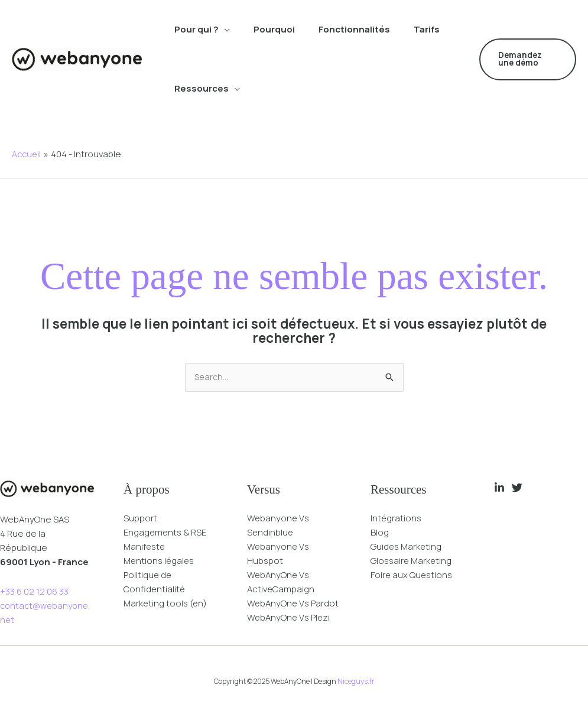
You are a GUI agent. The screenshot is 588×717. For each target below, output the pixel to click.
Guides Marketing (407, 547)
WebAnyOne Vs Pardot (293, 604)
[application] (224, 30)
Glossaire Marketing (412, 561)
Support (140, 519)
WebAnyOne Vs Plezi (289, 618)
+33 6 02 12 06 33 (34, 592)
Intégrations (396, 519)
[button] (528, 59)
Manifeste (145, 547)
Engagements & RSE (166, 533)
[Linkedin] (499, 488)
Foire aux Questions (412, 575)
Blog (380, 533)
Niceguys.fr (356, 682)
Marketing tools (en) (166, 604)
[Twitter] (517, 488)
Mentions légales (160, 561)
